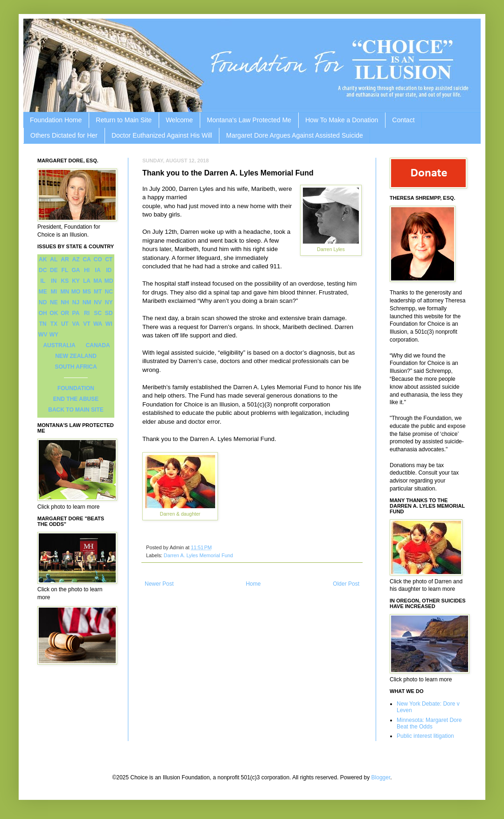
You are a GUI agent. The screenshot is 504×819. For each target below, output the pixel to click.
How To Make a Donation (342, 120)
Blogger (381, 777)
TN (43, 324)
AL (54, 259)
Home (253, 584)
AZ (76, 259)
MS (87, 292)
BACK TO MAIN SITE (76, 410)
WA (98, 324)
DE (54, 270)
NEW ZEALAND (76, 356)
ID (109, 270)
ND (43, 302)
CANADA (98, 345)
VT (87, 324)
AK (43, 259)
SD (109, 313)
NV (98, 302)
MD (109, 281)
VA (76, 324)
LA (87, 281)
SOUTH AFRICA (76, 367)
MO (76, 292)
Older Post (346, 584)
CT (109, 259)
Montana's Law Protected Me (249, 120)
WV (43, 335)
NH (65, 302)
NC (109, 292)
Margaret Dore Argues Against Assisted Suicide (294, 135)
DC (43, 270)
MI (54, 292)
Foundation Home (56, 120)
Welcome (179, 120)
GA (76, 270)
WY (54, 335)
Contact (403, 120)
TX (54, 324)
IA (98, 270)
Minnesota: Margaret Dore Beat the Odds (429, 723)
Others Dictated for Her (64, 135)
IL (43, 281)
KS (65, 281)
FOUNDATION (76, 388)
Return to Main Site (124, 120)
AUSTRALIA (59, 345)
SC (98, 313)
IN (54, 281)
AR (65, 259)
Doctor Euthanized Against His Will (162, 135)
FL (65, 270)
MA (98, 281)
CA (87, 259)
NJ (76, 302)
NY (109, 302)
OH (43, 313)
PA (76, 313)
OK (54, 313)
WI (109, 324)
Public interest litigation (425, 736)
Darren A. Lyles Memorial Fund (198, 555)
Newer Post (159, 584)
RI (87, 313)
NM (87, 302)
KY (76, 281)
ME (43, 292)
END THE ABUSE (76, 399)
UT (65, 324)
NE (54, 302)
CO (98, 259)
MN (65, 292)
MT (98, 292)
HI (87, 270)
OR (65, 313)
